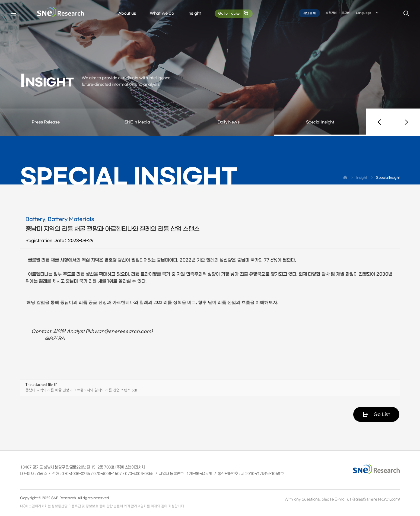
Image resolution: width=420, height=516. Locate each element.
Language (368, 13)
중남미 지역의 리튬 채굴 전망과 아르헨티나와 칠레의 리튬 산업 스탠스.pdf (81, 390)
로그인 (346, 13)
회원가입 (331, 13)
